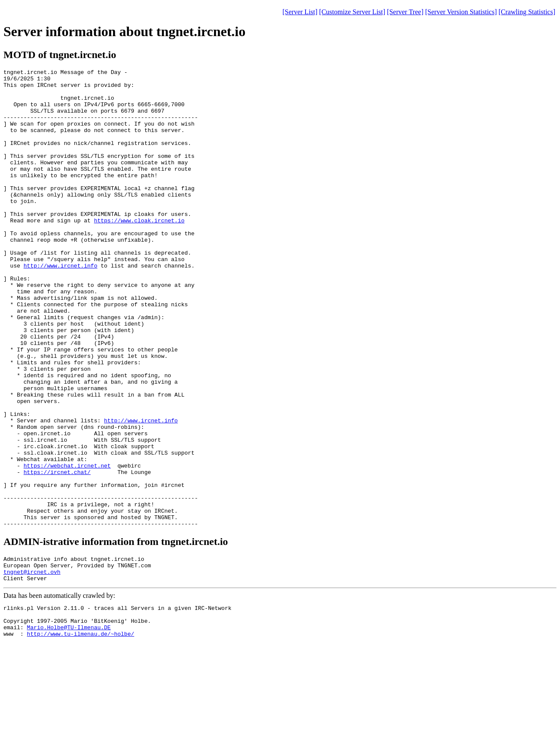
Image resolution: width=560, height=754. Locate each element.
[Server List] (300, 12)
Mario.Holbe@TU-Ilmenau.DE (69, 729)
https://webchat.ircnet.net (67, 545)
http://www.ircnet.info (61, 305)
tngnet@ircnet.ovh (32, 667)
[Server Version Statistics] (461, 12)
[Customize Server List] (352, 12)
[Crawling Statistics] (527, 12)
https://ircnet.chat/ (57, 553)
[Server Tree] (405, 12)
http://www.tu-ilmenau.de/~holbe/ (81, 737)
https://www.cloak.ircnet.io (139, 251)
